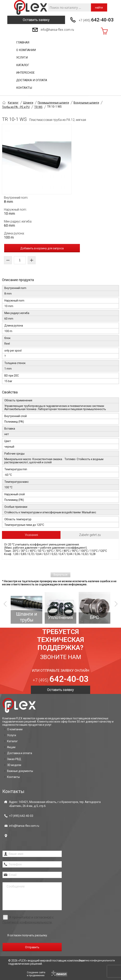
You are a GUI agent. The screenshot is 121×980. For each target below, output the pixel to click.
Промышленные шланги (53, 103)
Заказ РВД (14, 759)
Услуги (22, 58)
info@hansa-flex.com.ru (57, 30)
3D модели (14, 765)
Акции (11, 747)
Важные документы (20, 771)
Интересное (25, 73)
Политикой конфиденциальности (27, 922)
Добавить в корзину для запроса (42, 248)
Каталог (23, 65)
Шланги (28, 103)
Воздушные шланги (86, 103)
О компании (26, 50)
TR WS (38, 107)
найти (99, 8)
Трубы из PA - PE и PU (16, 107)
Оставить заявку (36, 20)
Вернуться (60, 575)
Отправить (32, 947)
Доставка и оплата (32, 80)
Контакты (24, 88)
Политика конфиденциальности (97, 961)
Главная (23, 42)
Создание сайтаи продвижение (36, 974)
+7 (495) (96, 20)
